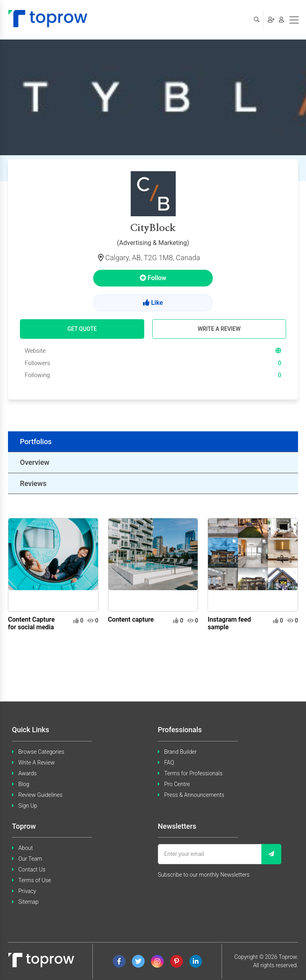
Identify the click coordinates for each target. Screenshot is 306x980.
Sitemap (28, 902)
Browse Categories (41, 752)
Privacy (27, 891)
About (26, 848)
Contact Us (32, 869)
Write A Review (36, 763)
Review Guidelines (40, 795)
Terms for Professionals (193, 773)
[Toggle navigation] (294, 20)
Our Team (30, 859)
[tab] (153, 442)
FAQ (169, 763)
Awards (27, 773)
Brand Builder (180, 752)
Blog (24, 784)
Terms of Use (35, 880)
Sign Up (28, 806)
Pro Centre (177, 784)
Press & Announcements (194, 795)
